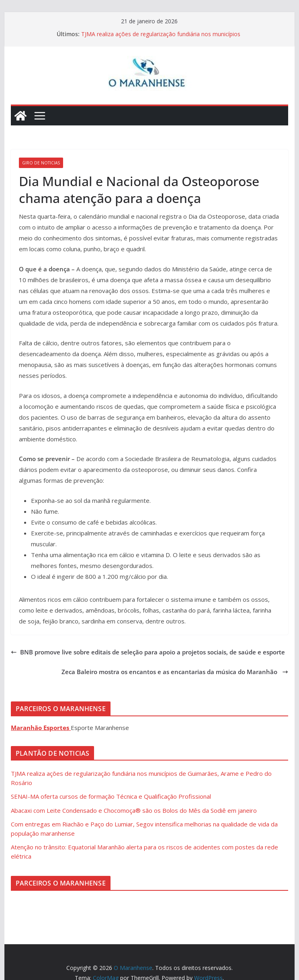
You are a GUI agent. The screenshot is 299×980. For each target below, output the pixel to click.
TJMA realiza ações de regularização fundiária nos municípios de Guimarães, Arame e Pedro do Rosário (161, 38)
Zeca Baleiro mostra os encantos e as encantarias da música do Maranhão (175, 672)
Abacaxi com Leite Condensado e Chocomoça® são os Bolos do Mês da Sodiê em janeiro (134, 810)
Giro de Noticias (41, 163)
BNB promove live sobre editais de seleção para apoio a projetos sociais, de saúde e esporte (148, 652)
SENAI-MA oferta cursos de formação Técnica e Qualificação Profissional (111, 796)
